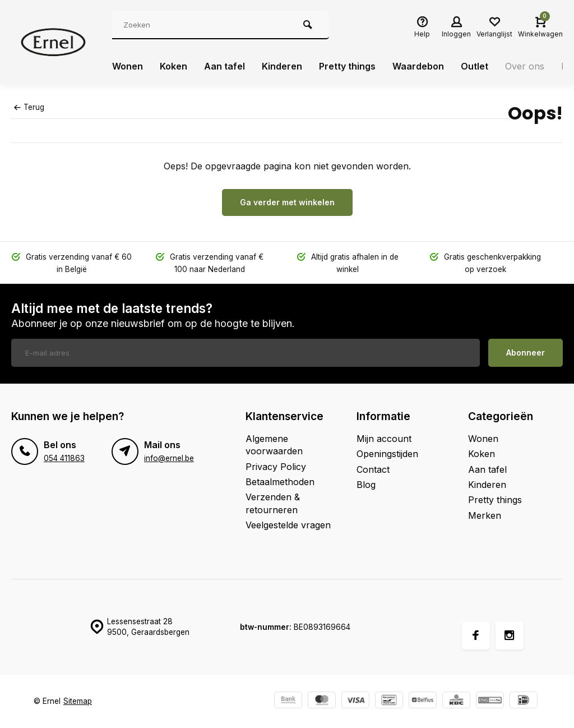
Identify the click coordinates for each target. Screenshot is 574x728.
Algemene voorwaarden (274, 445)
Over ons (525, 66)
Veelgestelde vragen (288, 525)
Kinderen (282, 66)
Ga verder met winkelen (287, 202)
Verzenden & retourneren (273, 503)
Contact (373, 469)
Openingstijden (387, 454)
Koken (173, 66)
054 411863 (64, 458)
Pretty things (347, 66)
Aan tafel (224, 66)
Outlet (475, 66)
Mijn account (384, 439)
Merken (485, 515)
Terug (29, 107)
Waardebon (418, 66)
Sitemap (78, 701)
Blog (366, 485)
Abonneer (526, 353)
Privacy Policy (276, 467)
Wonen (128, 66)
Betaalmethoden (280, 482)
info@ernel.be (169, 458)
